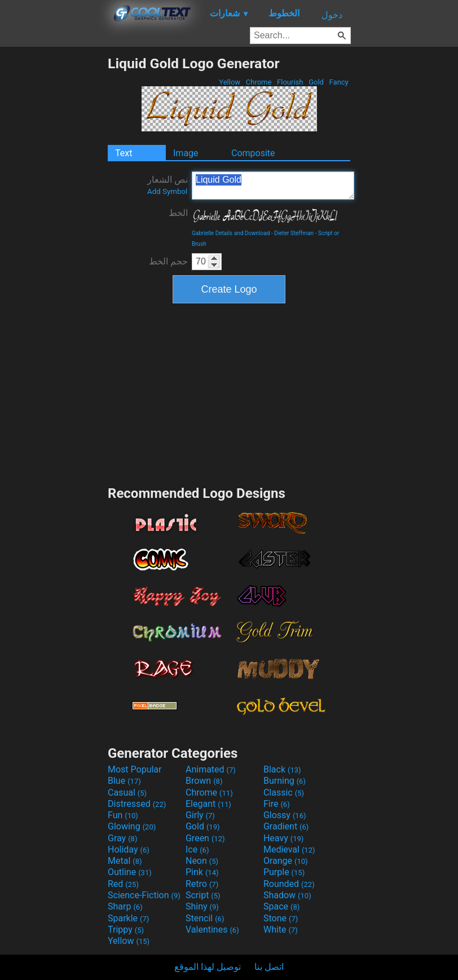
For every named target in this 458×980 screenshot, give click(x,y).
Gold (316, 82)
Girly (200, 815)
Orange (286, 861)
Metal (125, 861)
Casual (127, 793)
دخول (332, 15)
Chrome (259, 82)
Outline (130, 872)
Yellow (230, 82)
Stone (281, 918)
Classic (284, 793)
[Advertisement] (54, 224)
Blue (124, 781)
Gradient (286, 826)
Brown (204, 781)
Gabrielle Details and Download (231, 233)
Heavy (283, 838)
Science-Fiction (144, 895)
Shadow (287, 895)
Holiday (129, 849)
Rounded (289, 884)
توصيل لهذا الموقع (208, 967)
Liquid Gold (273, 186)
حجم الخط (168, 261)
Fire (277, 804)
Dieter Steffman (294, 233)
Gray (122, 838)
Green (205, 838)
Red (123, 884)
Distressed (137, 804)
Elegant (208, 804)
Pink (202, 872)
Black (282, 769)
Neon (202, 861)
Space (281, 906)
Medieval (289, 849)
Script (203, 895)
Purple (284, 872)
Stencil (205, 918)
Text (124, 153)
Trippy (126, 930)
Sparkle (128, 918)
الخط (178, 213)
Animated (211, 769)
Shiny (202, 906)
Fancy (339, 82)
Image (186, 153)
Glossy (285, 815)
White (281, 930)
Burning (285, 781)
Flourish (290, 82)
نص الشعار (168, 185)
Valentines (212, 930)
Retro (202, 884)
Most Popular (135, 769)
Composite (253, 153)
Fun (123, 815)
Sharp (125, 906)
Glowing (132, 826)
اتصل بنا (269, 967)
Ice (197, 849)
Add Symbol (167, 191)
